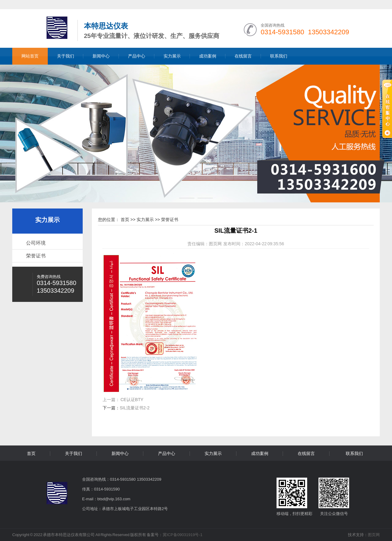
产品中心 (137, 56)
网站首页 (30, 56)
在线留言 (243, 56)
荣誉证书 (36, 256)
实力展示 (172, 56)
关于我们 (66, 56)
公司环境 (36, 243)
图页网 (215, 244)
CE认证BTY (132, 400)
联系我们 (279, 56)
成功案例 (208, 56)
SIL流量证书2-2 (135, 408)
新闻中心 (101, 56)
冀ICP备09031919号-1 (183, 535)
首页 (125, 220)
